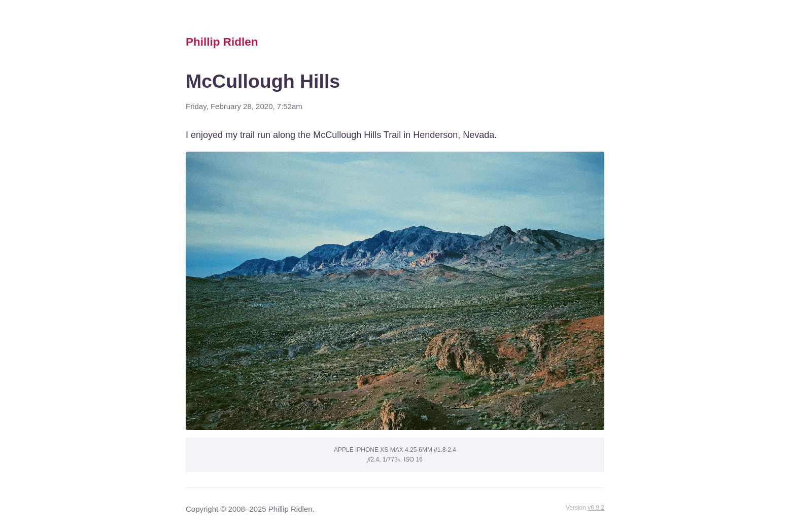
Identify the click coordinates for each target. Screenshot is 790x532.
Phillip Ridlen (222, 42)
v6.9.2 (596, 508)
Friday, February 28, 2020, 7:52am (244, 106)
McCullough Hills (263, 81)
